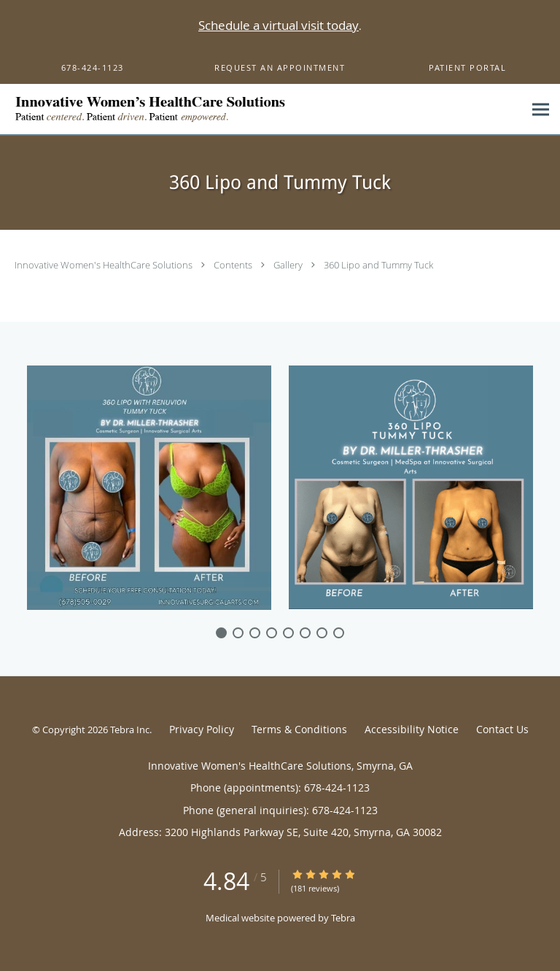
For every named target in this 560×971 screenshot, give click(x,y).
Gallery (289, 265)
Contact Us (502, 729)
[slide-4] (288, 633)
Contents (234, 265)
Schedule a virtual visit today (279, 25)
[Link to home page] (262, 109)
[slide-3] (272, 633)
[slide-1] (238, 633)
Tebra (343, 918)
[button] (280, 68)
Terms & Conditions (299, 729)
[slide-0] (221, 633)
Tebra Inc (130, 730)
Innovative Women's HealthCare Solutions (105, 265)
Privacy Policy (202, 729)
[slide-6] (322, 633)
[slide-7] (339, 633)
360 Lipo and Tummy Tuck (378, 265)
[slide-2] (255, 633)
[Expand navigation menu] (541, 110)
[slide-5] (305, 633)
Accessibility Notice (412, 729)
